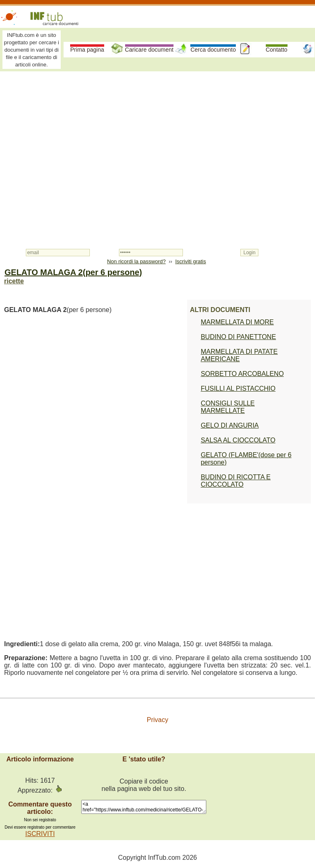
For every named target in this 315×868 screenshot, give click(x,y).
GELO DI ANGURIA (229, 425)
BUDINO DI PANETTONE (238, 337)
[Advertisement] (157, 136)
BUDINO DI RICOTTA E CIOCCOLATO (235, 481)
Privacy (157, 720)
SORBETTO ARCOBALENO (242, 374)
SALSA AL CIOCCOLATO (238, 440)
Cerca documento (213, 50)
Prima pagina (87, 50)
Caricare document (149, 50)
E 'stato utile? (144, 759)
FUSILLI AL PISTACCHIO (238, 388)
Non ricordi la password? (136, 261)
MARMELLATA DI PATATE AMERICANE (239, 355)
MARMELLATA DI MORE (237, 322)
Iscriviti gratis (191, 261)
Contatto (277, 50)
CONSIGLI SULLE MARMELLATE (228, 407)
